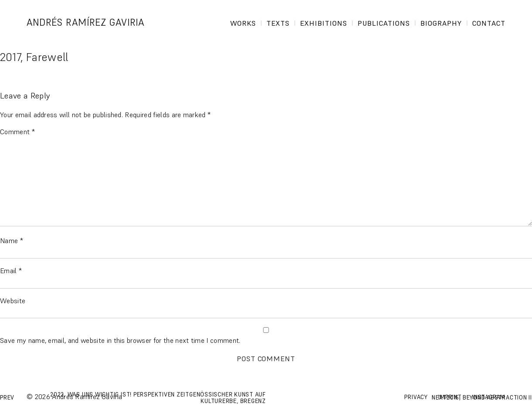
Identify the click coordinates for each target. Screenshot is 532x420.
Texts (278, 23)
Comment (17, 132)
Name (12, 240)
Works (243, 23)
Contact (489, 23)
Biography (441, 23)
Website (13, 301)
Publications (384, 23)
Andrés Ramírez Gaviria (88, 22)
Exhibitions (324, 23)
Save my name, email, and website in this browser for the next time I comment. (120, 340)
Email (11, 271)
